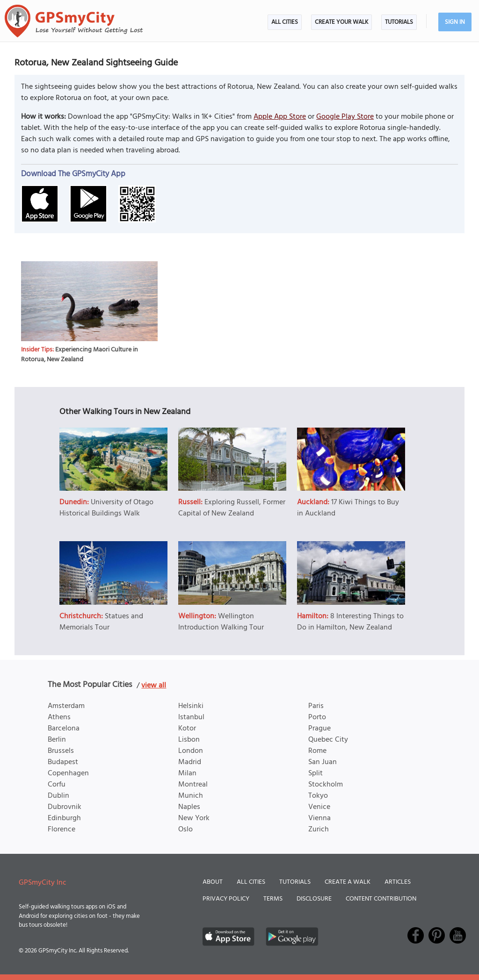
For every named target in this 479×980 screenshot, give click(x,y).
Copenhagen (68, 773)
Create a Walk (348, 882)
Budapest (63, 762)
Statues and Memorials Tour (101, 622)
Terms (273, 899)
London (191, 751)
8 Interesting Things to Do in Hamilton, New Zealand (350, 622)
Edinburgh (64, 818)
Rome (317, 751)
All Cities (285, 22)
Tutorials (399, 22)
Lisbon (189, 740)
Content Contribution (381, 899)
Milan (187, 773)
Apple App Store (280, 117)
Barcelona (64, 729)
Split (316, 773)
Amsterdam (66, 706)
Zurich (319, 830)
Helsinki (191, 706)
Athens (59, 717)
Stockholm (326, 785)
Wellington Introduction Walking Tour (221, 622)
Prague (319, 729)
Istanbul (191, 717)
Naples (189, 807)
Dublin (58, 796)
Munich (191, 796)
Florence (62, 830)
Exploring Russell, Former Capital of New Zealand (232, 508)
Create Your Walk (341, 22)
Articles (398, 882)
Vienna (319, 818)
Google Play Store (345, 117)
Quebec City (328, 740)
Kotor (187, 729)
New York (194, 818)
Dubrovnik (65, 807)
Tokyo (318, 796)
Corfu (57, 785)
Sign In (455, 22)
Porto (317, 717)
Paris (316, 706)
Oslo (185, 830)
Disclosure (314, 899)
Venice (319, 807)
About (213, 882)
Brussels (61, 751)
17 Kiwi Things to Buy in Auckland (348, 508)
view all (154, 686)
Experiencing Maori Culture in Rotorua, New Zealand (80, 355)
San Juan (323, 762)
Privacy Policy (226, 899)
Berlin (57, 740)
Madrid (190, 762)
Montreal (193, 785)
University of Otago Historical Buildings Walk (106, 508)
